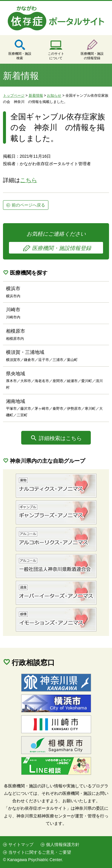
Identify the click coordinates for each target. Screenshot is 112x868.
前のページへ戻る (28, 205)
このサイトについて (56, 56)
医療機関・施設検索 (20, 56)
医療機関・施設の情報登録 (92, 56)
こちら (29, 180)
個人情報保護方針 (63, 844)
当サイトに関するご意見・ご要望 (40, 852)
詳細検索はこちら (60, 438)
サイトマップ (21, 844)
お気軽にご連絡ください (56, 242)
